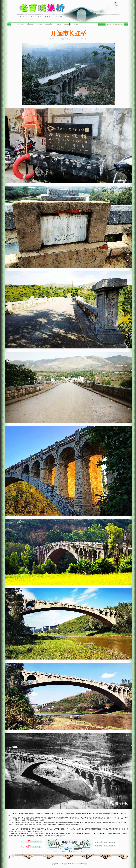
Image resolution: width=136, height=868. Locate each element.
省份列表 (39, 24)
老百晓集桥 (20, 24)
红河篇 (76, 24)
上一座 (55, 851)
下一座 (83, 851)
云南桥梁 (58, 24)
